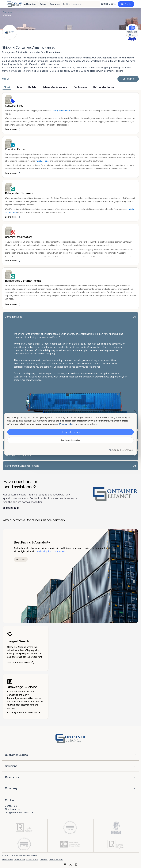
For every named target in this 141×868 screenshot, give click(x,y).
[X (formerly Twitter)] (70, 865)
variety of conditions (61, 111)
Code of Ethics (32, 859)
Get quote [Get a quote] (21, 559)
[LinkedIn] (76, 865)
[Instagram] (65, 865)
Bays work (7, 12)
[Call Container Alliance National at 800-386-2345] (6, 79)
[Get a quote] (126, 4)
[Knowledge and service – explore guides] (26, 696)
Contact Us (11, 806)
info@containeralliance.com (20, 813)
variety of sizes (43, 161)
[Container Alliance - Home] (70, 739)
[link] (70, 113)
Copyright (44, 859)
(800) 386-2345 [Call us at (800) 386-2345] (108, 4)
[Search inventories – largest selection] (26, 648)
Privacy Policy (7, 859)
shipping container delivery (27, 380)
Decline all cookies (71, 440)
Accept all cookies (71, 432)
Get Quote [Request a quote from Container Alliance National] (128, 79)
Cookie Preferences (121, 450)
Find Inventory (13, 809)
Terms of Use (20, 859)
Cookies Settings (56, 859)
